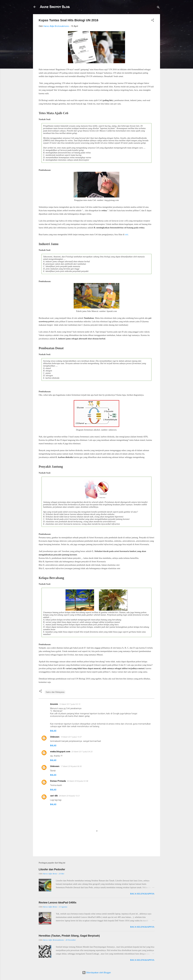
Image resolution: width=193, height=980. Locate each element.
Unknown (55, 737)
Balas (53, 731)
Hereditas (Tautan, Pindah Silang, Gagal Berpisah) (69, 936)
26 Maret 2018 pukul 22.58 (78, 781)
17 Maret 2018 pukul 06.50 (71, 766)
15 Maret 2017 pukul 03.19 (70, 704)
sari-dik (54, 796)
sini (126, 234)
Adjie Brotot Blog (55, 7)
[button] (153, 21)
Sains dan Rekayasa (55, 692)
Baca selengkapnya (142, 894)
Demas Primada (58, 781)
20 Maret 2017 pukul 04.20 (82, 752)
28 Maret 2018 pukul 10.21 (69, 796)
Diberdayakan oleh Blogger (97, 973)
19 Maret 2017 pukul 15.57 (71, 737)
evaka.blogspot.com (60, 752)
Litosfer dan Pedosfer (52, 869)
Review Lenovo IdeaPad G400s (58, 903)
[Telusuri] (158, 8)
